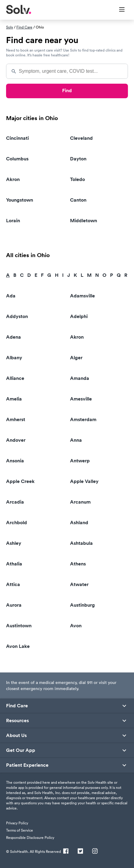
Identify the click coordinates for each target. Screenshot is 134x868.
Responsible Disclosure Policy (30, 838)
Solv (10, 27)
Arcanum (80, 502)
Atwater (79, 584)
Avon (76, 626)
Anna (76, 440)
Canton (78, 200)
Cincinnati (17, 138)
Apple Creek (20, 481)
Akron (13, 179)
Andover (16, 440)
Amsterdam (83, 419)
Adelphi (79, 316)
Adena (13, 337)
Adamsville (82, 296)
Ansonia (15, 461)
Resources (17, 721)
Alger (76, 358)
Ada (11, 296)
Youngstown (20, 200)
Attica (13, 584)
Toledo (77, 179)
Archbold (17, 523)
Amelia (14, 399)
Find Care (24, 27)
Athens (78, 564)
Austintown (19, 626)
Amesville (81, 399)
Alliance (15, 378)
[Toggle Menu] (118, 10)
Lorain (13, 221)
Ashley (14, 543)
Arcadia (15, 502)
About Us (16, 736)
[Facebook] (66, 852)
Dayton (78, 159)
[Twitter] (80, 852)
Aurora (14, 605)
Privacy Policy (17, 823)
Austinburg (82, 605)
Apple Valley (84, 481)
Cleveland (81, 138)
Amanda (80, 378)
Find (67, 90)
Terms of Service (20, 830)
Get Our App (21, 750)
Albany (14, 358)
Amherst (16, 419)
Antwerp (80, 461)
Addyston (17, 316)
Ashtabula (81, 543)
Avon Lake (18, 646)
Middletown (84, 221)
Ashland (79, 523)
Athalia (14, 564)
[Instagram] (95, 852)
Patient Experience (27, 765)
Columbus (17, 159)
